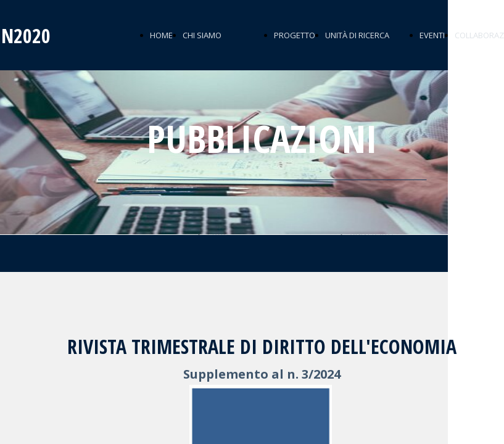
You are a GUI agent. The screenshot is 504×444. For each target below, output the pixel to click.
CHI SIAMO (202, 35)
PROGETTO (295, 35)
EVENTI (432, 35)
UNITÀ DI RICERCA (357, 35)
